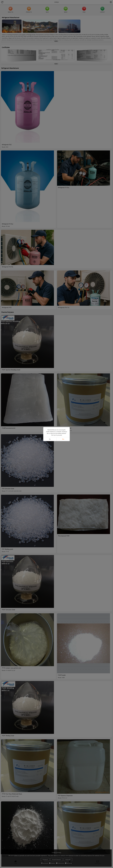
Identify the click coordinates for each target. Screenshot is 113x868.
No (50, 439)
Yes (63, 439)
